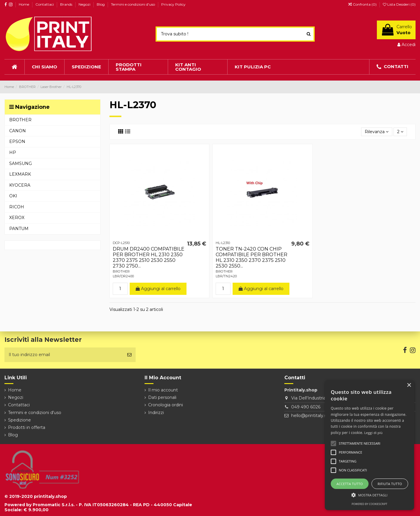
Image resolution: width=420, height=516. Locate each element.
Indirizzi (156, 413)
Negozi (85, 4)
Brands (67, 4)
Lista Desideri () (399, 4)
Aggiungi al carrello (158, 289)
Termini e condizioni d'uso (133, 4)
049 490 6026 (306, 407)
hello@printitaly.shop (313, 416)
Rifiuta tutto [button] (390, 484)
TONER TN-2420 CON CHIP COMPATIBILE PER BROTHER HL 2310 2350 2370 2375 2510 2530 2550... (251, 258)
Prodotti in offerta (27, 427)
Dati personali (162, 397)
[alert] (369, 445)
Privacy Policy (173, 4)
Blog (101, 4)
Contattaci (45, 4)
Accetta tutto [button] (350, 484)
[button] (369, 495)
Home (24, 4)
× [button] (409, 385)
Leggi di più (374, 433)
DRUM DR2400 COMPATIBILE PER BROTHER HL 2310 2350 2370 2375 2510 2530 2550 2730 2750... (149, 258)
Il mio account (163, 390)
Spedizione (19, 420)
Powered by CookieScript (369, 504)
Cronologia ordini (166, 405)
